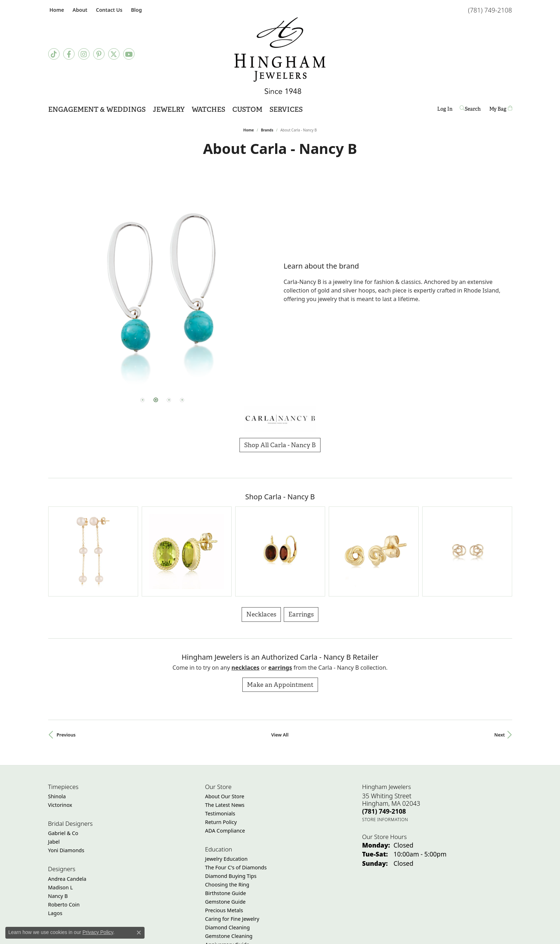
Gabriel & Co (63, 767)
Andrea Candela (67, 812)
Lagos (55, 846)
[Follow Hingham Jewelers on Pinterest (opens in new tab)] (99, 54)
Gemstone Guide (226, 835)
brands (267, 130)
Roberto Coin (64, 838)
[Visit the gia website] (227, 911)
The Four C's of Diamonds (236, 801)
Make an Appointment (280, 618)
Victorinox (60, 738)
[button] (79, 10)
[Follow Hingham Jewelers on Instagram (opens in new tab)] (84, 54)
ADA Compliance (225, 764)
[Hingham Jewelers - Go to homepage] (280, 56)
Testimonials (220, 747)
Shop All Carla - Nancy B (280, 445)
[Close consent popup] (139, 933)
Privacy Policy (245, 936)
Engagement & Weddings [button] (97, 109)
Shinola (57, 730)
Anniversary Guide (227, 878)
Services (286, 109)
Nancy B (58, 829)
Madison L (60, 821)
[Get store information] (385, 753)
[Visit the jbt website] (260, 911)
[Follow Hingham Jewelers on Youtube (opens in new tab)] (129, 54)
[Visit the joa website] (337, 911)
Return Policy (221, 756)
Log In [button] (445, 110)
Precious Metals (224, 844)
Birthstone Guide (226, 827)
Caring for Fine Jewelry (232, 852)
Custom (247, 109)
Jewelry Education (226, 792)
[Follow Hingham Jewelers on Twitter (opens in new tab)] (114, 54)
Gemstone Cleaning (229, 870)
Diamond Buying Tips (231, 810)
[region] (162, 283)
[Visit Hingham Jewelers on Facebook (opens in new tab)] (69, 54)
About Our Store (225, 730)
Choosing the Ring (227, 818)
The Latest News (225, 738)
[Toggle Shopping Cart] (501, 109)
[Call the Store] (384, 744)
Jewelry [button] (169, 109)
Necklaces (261, 548)
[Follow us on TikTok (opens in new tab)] (54, 54)
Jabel (54, 775)
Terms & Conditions (287, 936)
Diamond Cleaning (228, 861)
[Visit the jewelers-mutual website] (299, 911)
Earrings (301, 548)
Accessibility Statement (340, 936)
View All (280, 668)
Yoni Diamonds (66, 784)
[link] (56, 10)
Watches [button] (208, 109)
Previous (66, 668)
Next (500, 668)
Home (249, 130)
